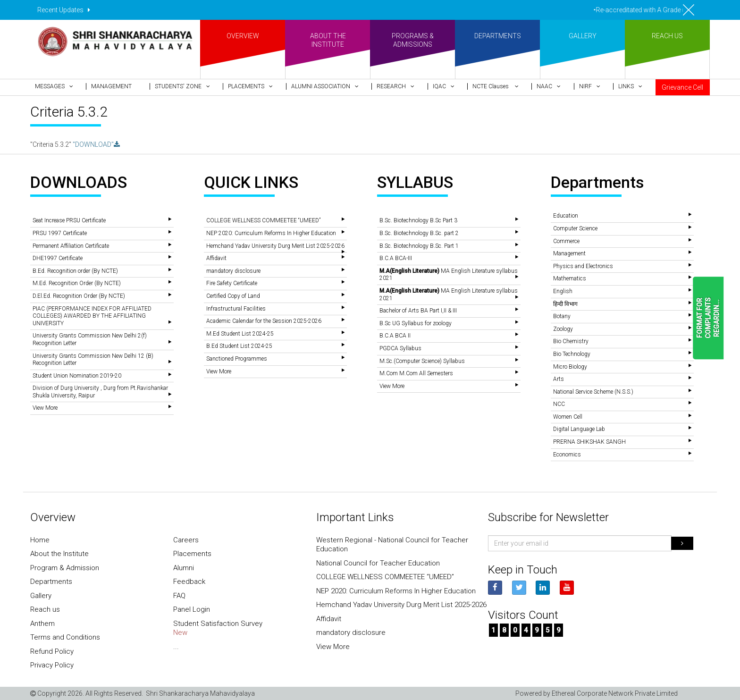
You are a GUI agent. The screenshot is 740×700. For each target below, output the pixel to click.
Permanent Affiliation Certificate (71, 246)
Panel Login (192, 609)
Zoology (563, 329)
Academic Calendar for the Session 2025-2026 (264, 321)
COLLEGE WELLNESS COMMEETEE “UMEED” (263, 220)
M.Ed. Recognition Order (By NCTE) (77, 283)
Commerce (566, 241)
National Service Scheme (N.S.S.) (593, 392)
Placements (192, 554)
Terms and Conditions (65, 637)
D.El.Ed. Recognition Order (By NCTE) (79, 296)
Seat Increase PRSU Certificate (69, 220)
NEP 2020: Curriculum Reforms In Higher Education (271, 233)
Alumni (184, 568)
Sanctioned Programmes (237, 359)
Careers (186, 540)
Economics (567, 455)
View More (45, 408)
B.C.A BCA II (395, 336)
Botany (562, 316)
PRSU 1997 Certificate (60, 233)
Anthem (42, 624)
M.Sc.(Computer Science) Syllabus (422, 361)
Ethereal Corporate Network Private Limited (615, 693)
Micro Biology (570, 367)
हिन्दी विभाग (565, 304)
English (563, 291)
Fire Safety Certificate (232, 283)
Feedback (189, 582)
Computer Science (575, 228)
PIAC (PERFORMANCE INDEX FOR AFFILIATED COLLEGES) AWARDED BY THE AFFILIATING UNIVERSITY (92, 316)
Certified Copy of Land (233, 296)
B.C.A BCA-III (396, 258)
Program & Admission (65, 568)
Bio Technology (572, 354)
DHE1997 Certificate (58, 258)
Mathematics (570, 278)
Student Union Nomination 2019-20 (77, 376)
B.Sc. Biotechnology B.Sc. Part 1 (419, 246)
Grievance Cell (682, 87)
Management (569, 253)
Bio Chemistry (571, 341)
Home (40, 540)
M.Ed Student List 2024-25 (240, 334)
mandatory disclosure (233, 271)
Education (566, 216)
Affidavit (216, 258)
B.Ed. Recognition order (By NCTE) (75, 271)
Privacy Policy (52, 665)
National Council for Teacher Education (378, 563)
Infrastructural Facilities (236, 309)
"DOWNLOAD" (96, 144)
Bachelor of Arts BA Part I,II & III (418, 311)
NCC (559, 404)
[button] (58, 86)
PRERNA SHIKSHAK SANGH (589, 442)
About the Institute (59, 554)
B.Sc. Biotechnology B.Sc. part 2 (419, 233)
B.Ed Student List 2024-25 (239, 346)
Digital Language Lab (579, 429)
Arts (559, 379)
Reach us (45, 609)
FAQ (179, 596)
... (176, 647)
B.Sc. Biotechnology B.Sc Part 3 (418, 220)
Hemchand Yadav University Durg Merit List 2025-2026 (275, 246)
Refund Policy (52, 651)
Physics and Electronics (583, 266)
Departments (51, 582)
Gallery (41, 596)
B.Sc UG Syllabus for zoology (416, 323)
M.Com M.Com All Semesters (416, 373)
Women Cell (568, 417)
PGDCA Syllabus (400, 348)
